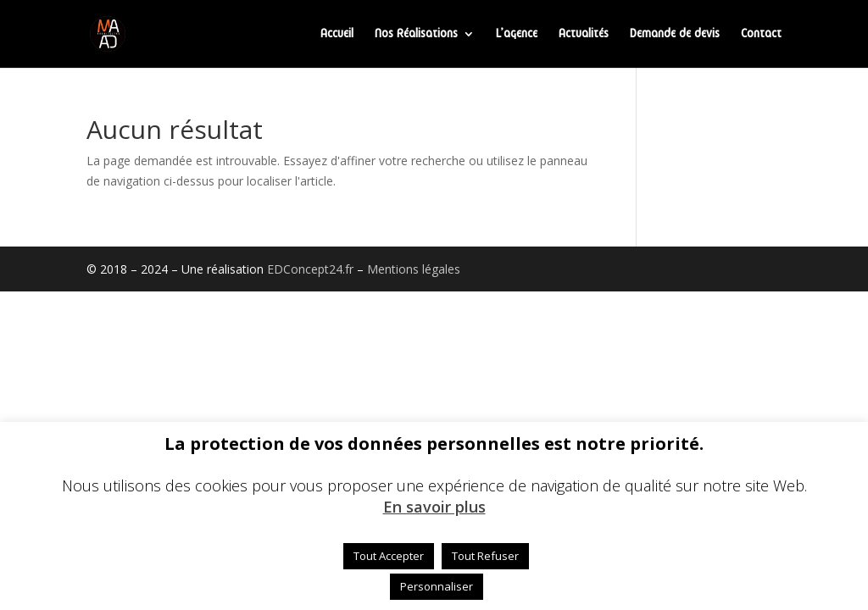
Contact (761, 34)
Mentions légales (414, 269)
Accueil (337, 34)
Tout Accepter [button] (389, 556)
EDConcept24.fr (312, 269)
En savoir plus (434, 507)
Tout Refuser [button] (485, 556)
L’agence (517, 34)
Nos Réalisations (416, 34)
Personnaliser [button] (437, 586)
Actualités (584, 34)
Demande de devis (675, 34)
